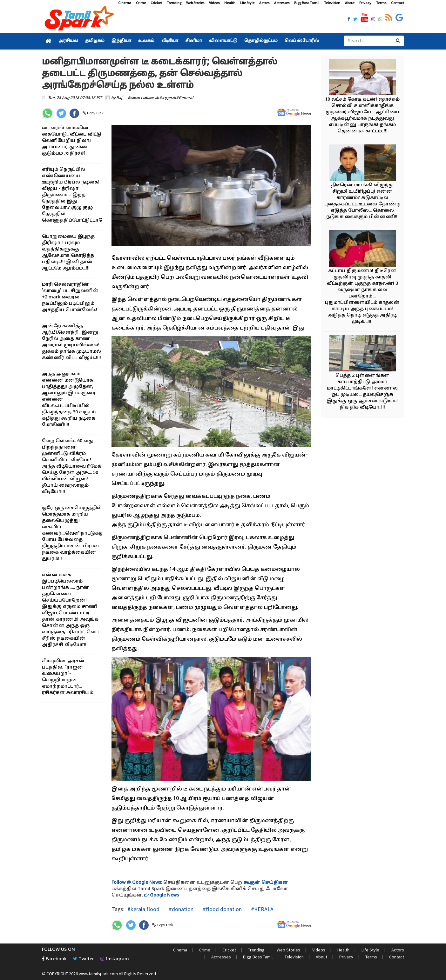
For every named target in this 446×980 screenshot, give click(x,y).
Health (230, 3)
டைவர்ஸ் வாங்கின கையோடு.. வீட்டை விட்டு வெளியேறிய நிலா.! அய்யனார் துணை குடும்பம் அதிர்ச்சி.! (72, 141)
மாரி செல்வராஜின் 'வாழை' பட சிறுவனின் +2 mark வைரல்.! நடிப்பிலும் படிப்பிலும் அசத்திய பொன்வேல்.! (70, 297)
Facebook (54, 959)
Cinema (125, 3)
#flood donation (222, 909)
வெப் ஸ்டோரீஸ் (302, 41)
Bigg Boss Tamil (307, 3)
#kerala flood (143, 909)
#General (185, 98)
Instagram (115, 959)
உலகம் (146, 41)
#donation (180, 909)
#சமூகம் (168, 98)
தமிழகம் (95, 41)
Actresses (282, 3)
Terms (381, 3)
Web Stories (195, 3)
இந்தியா (121, 41)
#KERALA (262, 909)
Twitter (84, 959)
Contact (398, 3)
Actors (264, 3)
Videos (214, 3)
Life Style (247, 3)
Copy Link (95, 113)
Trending (174, 3)
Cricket (156, 3)
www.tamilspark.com (98, 974)
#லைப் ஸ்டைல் (143, 98)
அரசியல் (68, 41)
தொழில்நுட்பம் (261, 41)
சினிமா (194, 41)
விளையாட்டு (223, 41)
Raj (119, 98)
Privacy (365, 3)
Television (332, 3)
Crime (141, 3)
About (350, 3)
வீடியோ (170, 41)
